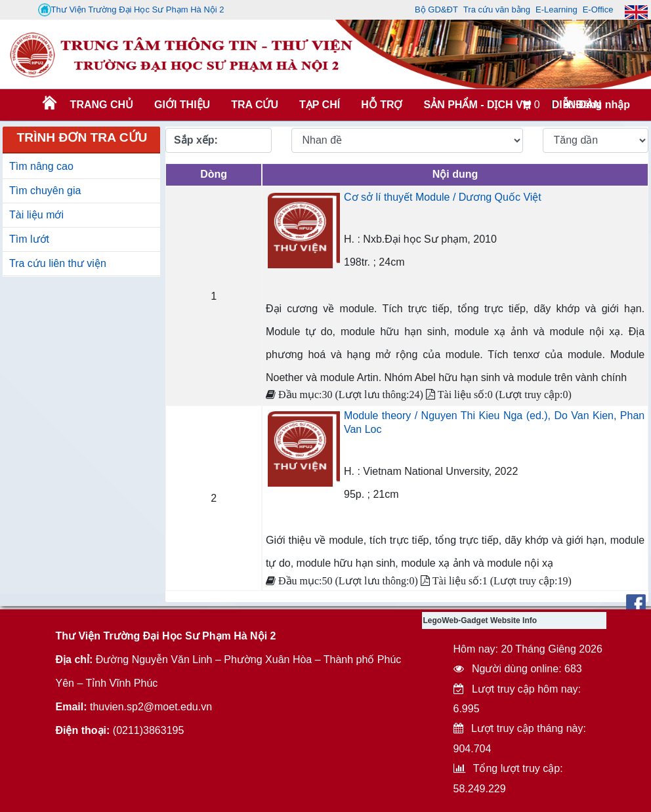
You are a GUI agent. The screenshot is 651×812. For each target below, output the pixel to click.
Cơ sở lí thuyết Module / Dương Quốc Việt (443, 197)
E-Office (598, 10)
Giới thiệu (182, 105)
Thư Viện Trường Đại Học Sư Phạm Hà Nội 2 (131, 10)
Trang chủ (102, 105)
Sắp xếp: (196, 140)
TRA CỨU (255, 105)
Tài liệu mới (36, 215)
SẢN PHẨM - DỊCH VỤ (476, 105)
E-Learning (556, 10)
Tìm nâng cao (41, 166)
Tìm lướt (29, 239)
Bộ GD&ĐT (436, 10)
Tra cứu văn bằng (497, 10)
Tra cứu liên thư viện (58, 263)
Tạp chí (320, 105)
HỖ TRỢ (382, 105)
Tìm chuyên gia (45, 191)
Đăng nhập (597, 105)
